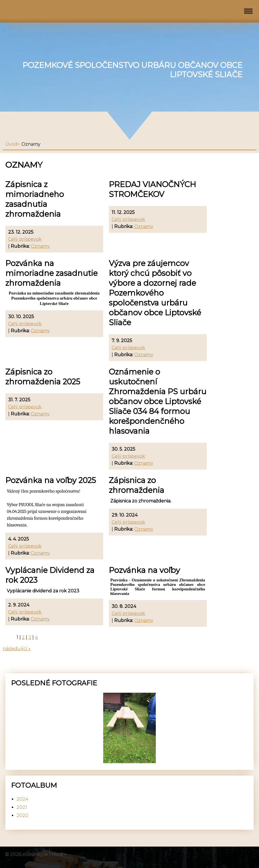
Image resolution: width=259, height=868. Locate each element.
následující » (17, 649)
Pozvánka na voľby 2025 (51, 480)
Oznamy (40, 246)
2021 (22, 807)
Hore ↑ (59, 854)
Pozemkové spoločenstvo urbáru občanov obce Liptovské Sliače (132, 70)
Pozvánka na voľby (144, 570)
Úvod (11, 144)
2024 (22, 799)
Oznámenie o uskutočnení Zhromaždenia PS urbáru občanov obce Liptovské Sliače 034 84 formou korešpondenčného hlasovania (158, 401)
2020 (22, 815)
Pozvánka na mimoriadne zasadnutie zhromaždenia (51, 273)
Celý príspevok (25, 239)
